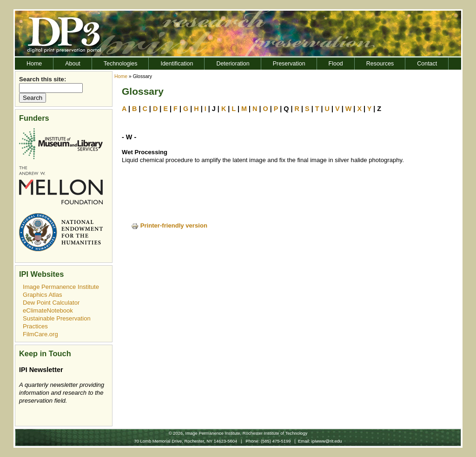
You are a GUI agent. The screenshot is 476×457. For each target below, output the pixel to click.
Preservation (289, 64)
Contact (427, 64)
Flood (336, 64)
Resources (380, 64)
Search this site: (43, 79)
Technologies (121, 64)
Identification (177, 64)
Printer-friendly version (169, 225)
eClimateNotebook (48, 310)
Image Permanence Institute (61, 287)
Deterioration (233, 64)
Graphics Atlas (43, 295)
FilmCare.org (40, 334)
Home (34, 64)
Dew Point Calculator (51, 303)
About (73, 64)
